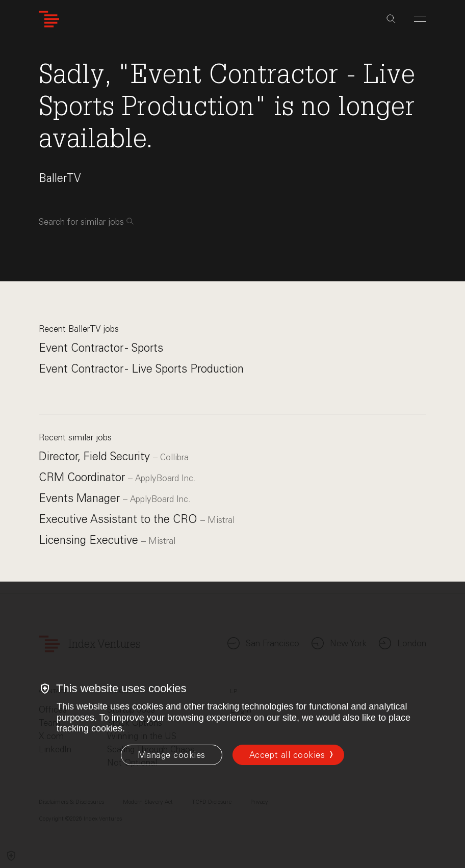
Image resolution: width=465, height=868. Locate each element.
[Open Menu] (420, 19)
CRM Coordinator (83, 477)
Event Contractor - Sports (101, 348)
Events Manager (81, 498)
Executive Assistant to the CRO (120, 519)
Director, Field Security (96, 456)
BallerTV (60, 178)
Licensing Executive (90, 540)
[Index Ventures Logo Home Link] (49, 19)
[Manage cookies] (172, 755)
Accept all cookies (287, 755)
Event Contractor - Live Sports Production (141, 369)
